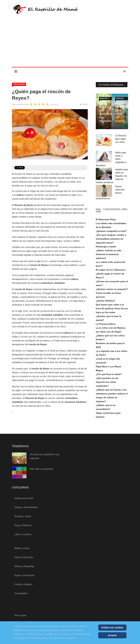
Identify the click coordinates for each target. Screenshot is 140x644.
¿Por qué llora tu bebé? (109, 374)
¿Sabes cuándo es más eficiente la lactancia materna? (109, 254)
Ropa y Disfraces (23, 525)
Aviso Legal (20, 615)
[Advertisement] (70, 43)
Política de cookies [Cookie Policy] (112, 627)
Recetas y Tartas (104, 99)
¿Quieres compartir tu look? (111, 231)
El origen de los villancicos (111, 270)
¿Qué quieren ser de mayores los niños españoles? (107, 382)
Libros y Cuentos (23, 534)
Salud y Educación (24, 557)
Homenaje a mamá (106, 247)
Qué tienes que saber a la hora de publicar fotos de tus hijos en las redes (112, 308)
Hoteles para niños (121, 99)
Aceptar (112, 635)
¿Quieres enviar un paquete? (112, 289)
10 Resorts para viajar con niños (121, 139)
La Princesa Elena (106, 324)
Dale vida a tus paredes (42, 469)
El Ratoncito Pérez (106, 219)
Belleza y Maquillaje (24, 566)
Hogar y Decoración (24, 575)
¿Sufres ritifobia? (105, 301)
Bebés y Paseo (22, 548)
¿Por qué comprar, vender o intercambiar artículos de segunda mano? (111, 239)
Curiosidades (19, 84)
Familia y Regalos (23, 584)
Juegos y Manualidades (26, 507)
